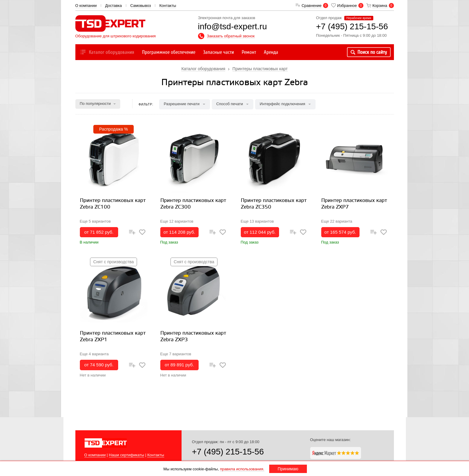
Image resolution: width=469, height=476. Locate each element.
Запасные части (218, 52)
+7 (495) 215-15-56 (228, 452)
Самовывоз (141, 6)
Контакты (168, 6)
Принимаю (288, 469)
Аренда (271, 52)
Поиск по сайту (369, 52)
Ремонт (249, 52)
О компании (86, 6)
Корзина (380, 6)
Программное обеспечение (169, 52)
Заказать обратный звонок (231, 36)
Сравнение (312, 6)
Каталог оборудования (107, 52)
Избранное (347, 6)
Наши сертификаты (127, 455)
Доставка (113, 6)
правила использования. (242, 469)
